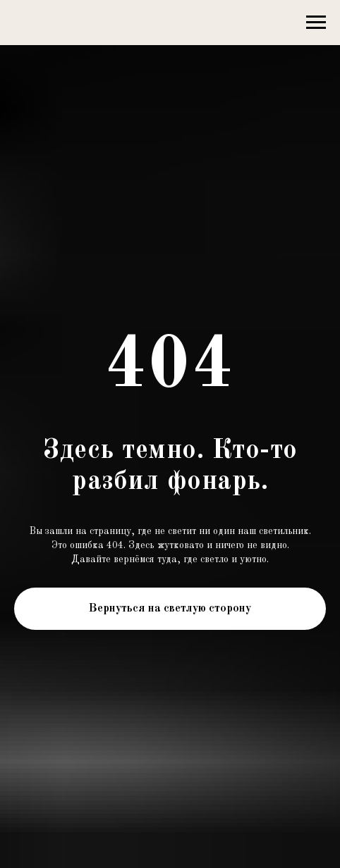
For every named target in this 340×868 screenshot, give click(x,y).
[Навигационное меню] (316, 23)
